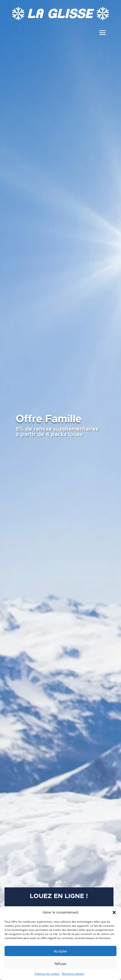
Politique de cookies (47, 974)
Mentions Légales (73, 974)
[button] (114, 912)
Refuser (61, 964)
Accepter (60, 951)
